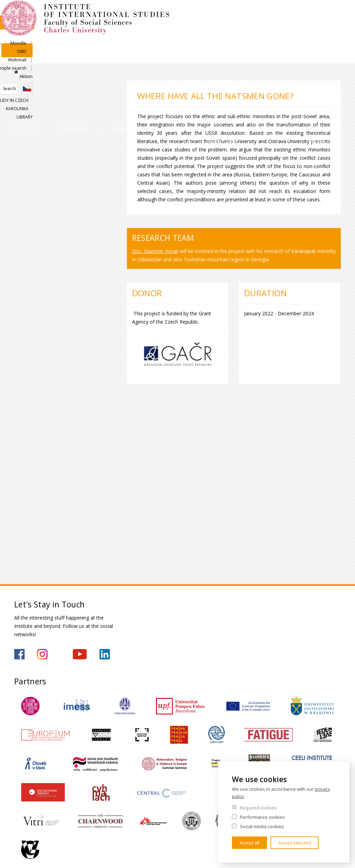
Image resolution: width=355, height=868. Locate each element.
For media (330, 96)
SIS (202, 54)
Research (187, 90)
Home (16, 72)
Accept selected (295, 843)
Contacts (286, 90)
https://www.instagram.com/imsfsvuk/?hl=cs (42, 654)
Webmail (269, 54)
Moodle (223, 54)
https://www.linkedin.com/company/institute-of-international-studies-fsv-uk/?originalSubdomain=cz (105, 654)
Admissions (87, 90)
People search (303, 54)
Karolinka (304, 78)
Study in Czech (266, 78)
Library (333, 78)
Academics (138, 90)
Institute (37, 90)
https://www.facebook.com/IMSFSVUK (19, 654)
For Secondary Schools (236, 102)
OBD (245, 54)
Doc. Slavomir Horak (155, 251)
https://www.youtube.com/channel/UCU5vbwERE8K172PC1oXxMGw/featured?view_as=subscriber (80, 654)
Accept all (249, 843)
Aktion (334, 54)
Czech (335, 67)
